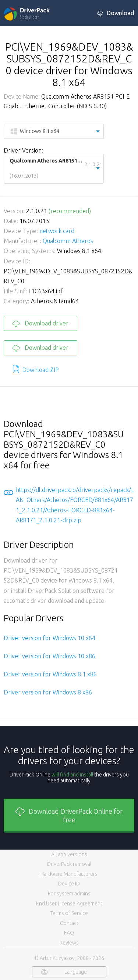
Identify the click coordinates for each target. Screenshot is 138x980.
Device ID (69, 884)
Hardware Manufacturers (69, 874)
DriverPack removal (69, 864)
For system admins (69, 894)
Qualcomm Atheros (68, 241)
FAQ (69, 933)
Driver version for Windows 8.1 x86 (50, 674)
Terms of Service (69, 913)
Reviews (69, 943)
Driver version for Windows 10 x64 (49, 638)
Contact (69, 923)
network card (57, 231)
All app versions (69, 854)
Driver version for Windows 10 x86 (49, 656)
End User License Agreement (69, 904)
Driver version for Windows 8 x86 (48, 692)
